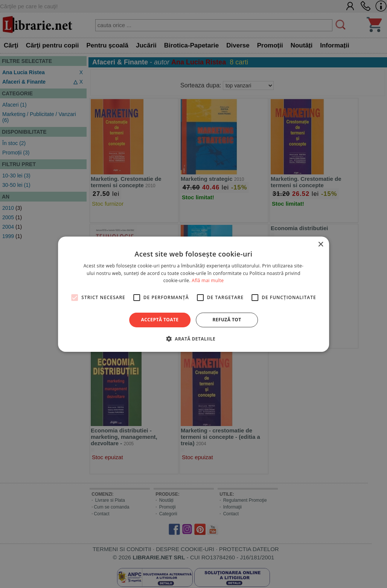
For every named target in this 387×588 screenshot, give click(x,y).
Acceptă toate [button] (160, 320)
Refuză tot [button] (227, 320)
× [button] (321, 244)
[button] (193, 339)
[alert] (193, 294)
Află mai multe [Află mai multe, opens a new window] (208, 280)
